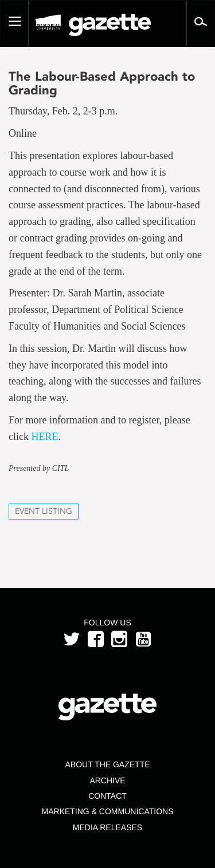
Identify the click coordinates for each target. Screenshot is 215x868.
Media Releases (107, 827)
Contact (107, 796)
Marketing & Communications (108, 811)
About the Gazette (107, 764)
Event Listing (44, 511)
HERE (44, 437)
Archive (107, 780)
